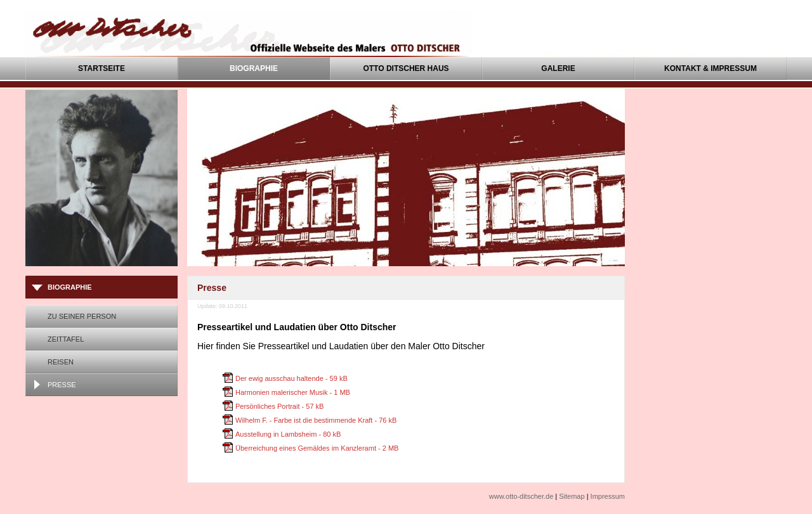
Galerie (558, 68)
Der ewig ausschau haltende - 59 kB (291, 378)
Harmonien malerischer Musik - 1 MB (293, 392)
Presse (62, 385)
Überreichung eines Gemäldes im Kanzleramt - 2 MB (317, 448)
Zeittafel (66, 339)
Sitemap (572, 496)
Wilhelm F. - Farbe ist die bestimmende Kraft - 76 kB (316, 420)
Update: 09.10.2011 (222, 306)
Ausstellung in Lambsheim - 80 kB (288, 434)
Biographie (254, 68)
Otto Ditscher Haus (406, 68)
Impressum (608, 496)
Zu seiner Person (82, 316)
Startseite (101, 68)
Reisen (61, 362)
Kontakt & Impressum (710, 68)
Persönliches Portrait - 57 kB (279, 406)
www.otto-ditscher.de (521, 496)
